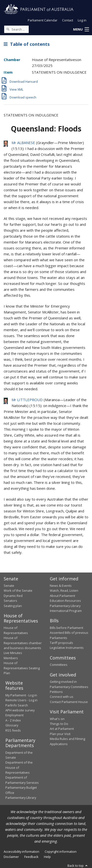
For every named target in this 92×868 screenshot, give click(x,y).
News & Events (61, 586)
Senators (10, 601)
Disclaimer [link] (11, 857)
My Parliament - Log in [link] (21, 695)
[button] (81, 30)
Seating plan (13, 606)
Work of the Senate (18, 590)
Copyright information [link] (61, 852)
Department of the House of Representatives (19, 767)
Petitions (56, 692)
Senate (9, 586)
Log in (82, 20)
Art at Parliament (62, 729)
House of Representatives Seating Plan (22, 668)
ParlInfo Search (17, 705)
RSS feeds (13, 730)
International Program (66, 611)
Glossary (12, 725)
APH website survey (20, 710)
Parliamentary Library (65, 606)
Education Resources (65, 601)
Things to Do (59, 724)
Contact (68, 20)
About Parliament (62, 596)
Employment (14, 715)
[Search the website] (16, 29)
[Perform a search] (8, 29)
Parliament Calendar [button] (43, 20)
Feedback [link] (31, 857)
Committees (59, 665)
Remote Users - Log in (21, 700)
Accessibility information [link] (21, 852)
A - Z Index (13, 720)
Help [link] (47, 857)
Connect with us (62, 697)
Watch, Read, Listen (64, 590)
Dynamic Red (13, 596)
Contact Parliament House (69, 702)
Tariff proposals (61, 643)
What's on (57, 719)
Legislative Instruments (67, 648)
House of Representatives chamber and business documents (23, 643)
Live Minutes (13, 653)
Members (11, 658)
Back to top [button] (78, 866)
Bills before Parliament (66, 628)
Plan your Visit (60, 734)
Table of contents (27, 44)
